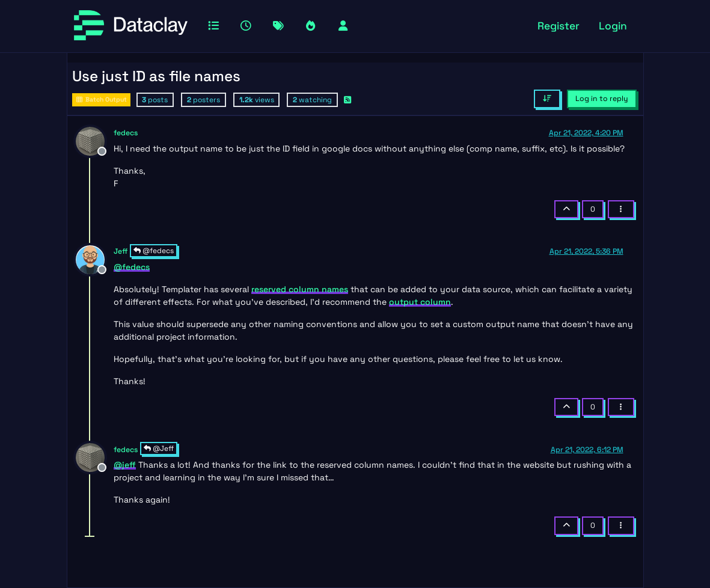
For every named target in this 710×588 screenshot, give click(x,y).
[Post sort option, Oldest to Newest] (547, 99)
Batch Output (101, 100)
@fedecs (154, 251)
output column (420, 302)
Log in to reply (602, 99)
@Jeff (159, 449)
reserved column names (300, 289)
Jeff (121, 251)
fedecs (126, 133)
